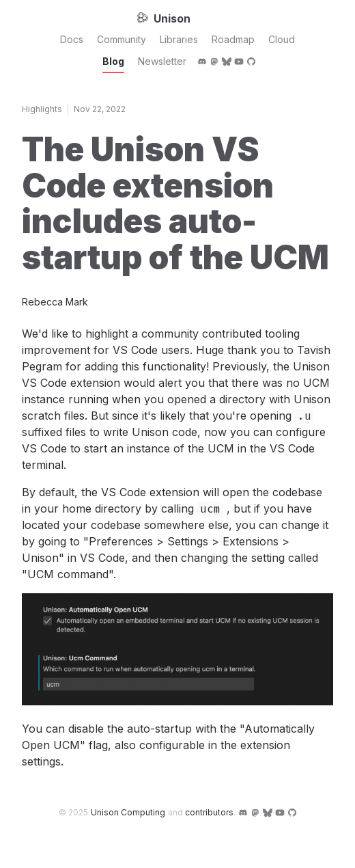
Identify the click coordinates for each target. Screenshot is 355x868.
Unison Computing (128, 812)
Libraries (179, 39)
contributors (209, 812)
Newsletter (162, 61)
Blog (113, 61)
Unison (164, 18)
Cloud (282, 39)
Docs (72, 39)
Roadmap (233, 39)
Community (122, 39)
